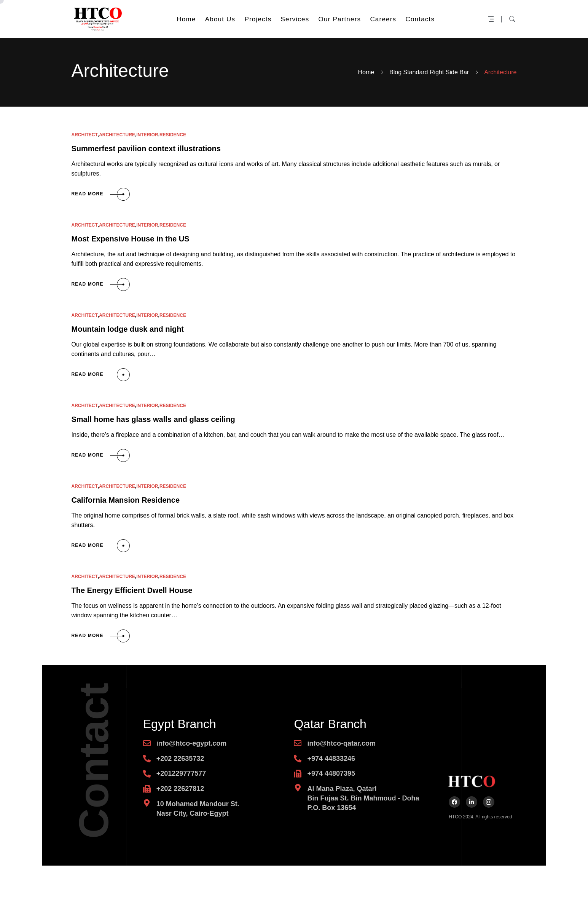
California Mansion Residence (126, 500)
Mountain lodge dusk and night (128, 329)
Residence (173, 135)
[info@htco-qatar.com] (298, 743)
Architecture (117, 135)
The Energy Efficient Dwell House (132, 590)
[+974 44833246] (298, 759)
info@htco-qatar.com (341, 743)
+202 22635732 (180, 759)
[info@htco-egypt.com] (147, 743)
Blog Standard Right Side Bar (429, 72)
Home (366, 72)
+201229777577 (181, 773)
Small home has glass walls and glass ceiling (153, 419)
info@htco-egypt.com (192, 743)
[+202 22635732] (147, 759)
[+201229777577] (147, 774)
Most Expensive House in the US (131, 239)
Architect (85, 135)
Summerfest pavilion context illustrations (146, 149)
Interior (147, 135)
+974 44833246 (331, 759)
